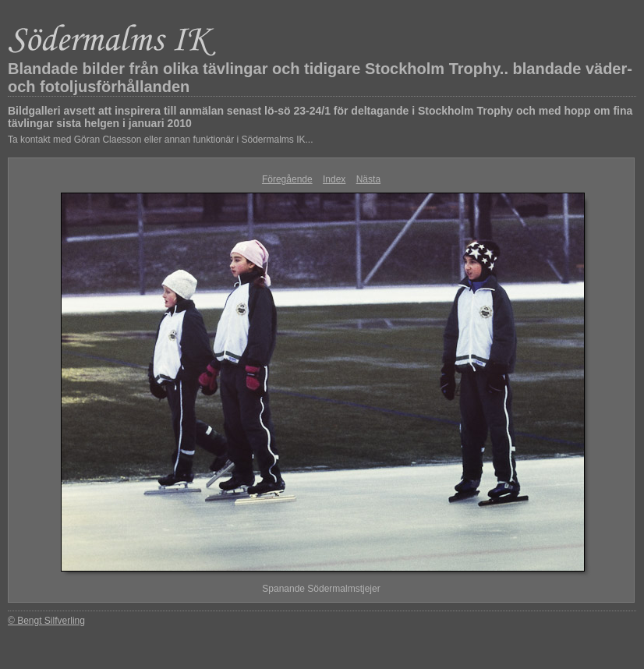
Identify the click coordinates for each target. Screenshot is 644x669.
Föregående (287, 179)
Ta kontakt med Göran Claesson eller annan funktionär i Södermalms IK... (161, 140)
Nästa (368, 179)
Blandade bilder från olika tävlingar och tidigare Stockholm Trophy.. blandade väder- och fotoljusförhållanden (320, 78)
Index (334, 179)
